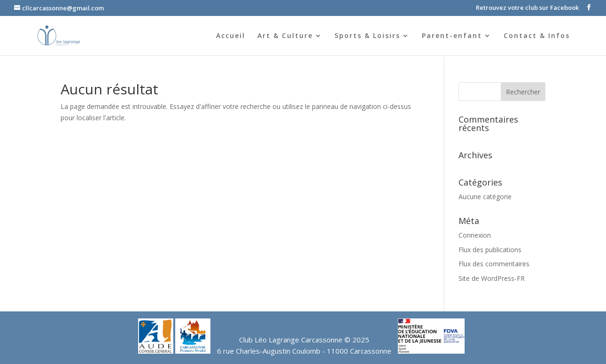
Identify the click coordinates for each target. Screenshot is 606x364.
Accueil (231, 36)
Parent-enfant (452, 36)
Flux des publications (490, 250)
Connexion (475, 235)
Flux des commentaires (494, 264)
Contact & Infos (537, 36)
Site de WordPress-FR (492, 278)
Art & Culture (285, 36)
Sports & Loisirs (367, 36)
